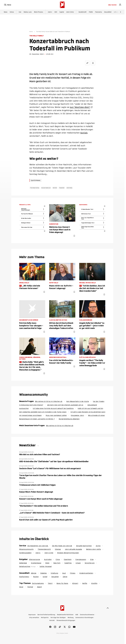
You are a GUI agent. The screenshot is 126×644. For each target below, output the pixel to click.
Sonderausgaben (25, 553)
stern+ (50, 12)
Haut (64, 573)
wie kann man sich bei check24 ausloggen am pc (65, 405)
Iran (20, 12)
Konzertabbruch (46, 188)
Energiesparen (81, 559)
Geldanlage (23, 563)
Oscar (21, 587)
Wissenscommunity (26, 549)
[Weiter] (121, 12)
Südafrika (68, 563)
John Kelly (69, 188)
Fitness (73, 573)
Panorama (98, 12)
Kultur (31, 32)
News (6, 12)
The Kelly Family (35, 188)
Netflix (85, 583)
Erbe (92, 559)
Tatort (50, 583)
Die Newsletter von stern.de (38, 546)
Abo (112, 5)
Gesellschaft (83, 12)
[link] (120, 5)
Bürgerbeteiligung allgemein (69, 419)
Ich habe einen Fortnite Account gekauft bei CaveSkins (53, 408)
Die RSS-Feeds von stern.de (62, 546)
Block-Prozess (39, 12)
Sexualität (55, 577)
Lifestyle (117, 12)
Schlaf (45, 577)
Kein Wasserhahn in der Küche (78, 401)
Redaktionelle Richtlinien (65, 615)
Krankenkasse (36, 563)
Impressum (32, 615)
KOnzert (75, 583)
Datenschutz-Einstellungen (84, 618)
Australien (48, 559)
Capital (62, 12)
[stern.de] (62, 5)
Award (39, 587)
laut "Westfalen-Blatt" (80, 107)
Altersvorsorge (35, 559)
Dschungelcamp (38, 583)
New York (57, 563)
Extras (12, 12)
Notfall (55, 188)
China (58, 559)
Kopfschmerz (24, 577)
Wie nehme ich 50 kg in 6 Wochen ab (49, 401)
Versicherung (90, 563)
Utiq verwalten (34, 618)
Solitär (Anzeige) (46, 566)
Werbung (71, 618)
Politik (91, 12)
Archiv (98, 546)
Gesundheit (108, 12)
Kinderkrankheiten (86, 573)
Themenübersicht (44, 549)
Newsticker (28, 445)
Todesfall (62, 188)
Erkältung (54, 573)
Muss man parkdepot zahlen (56, 415)
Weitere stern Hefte (93, 549)
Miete (47, 563)
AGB (77, 615)
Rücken (36, 577)
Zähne (65, 577)
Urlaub (78, 563)
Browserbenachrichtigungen (66, 620)
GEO (56, 12)
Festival (30, 587)
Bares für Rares (62, 583)
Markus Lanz (28, 12)
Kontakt (52, 620)
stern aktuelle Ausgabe (73, 549)
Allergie (34, 573)
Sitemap (58, 549)
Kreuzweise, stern (77, 415)
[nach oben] (108, 608)
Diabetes (44, 573)
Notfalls (84, 133)
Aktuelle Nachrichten (84, 546)
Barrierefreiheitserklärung (46, 615)
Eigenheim (68, 559)
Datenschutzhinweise (87, 615)
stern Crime (70, 12)
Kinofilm (94, 583)
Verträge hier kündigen (58, 618)
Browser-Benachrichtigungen (68, 553)
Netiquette (45, 618)
